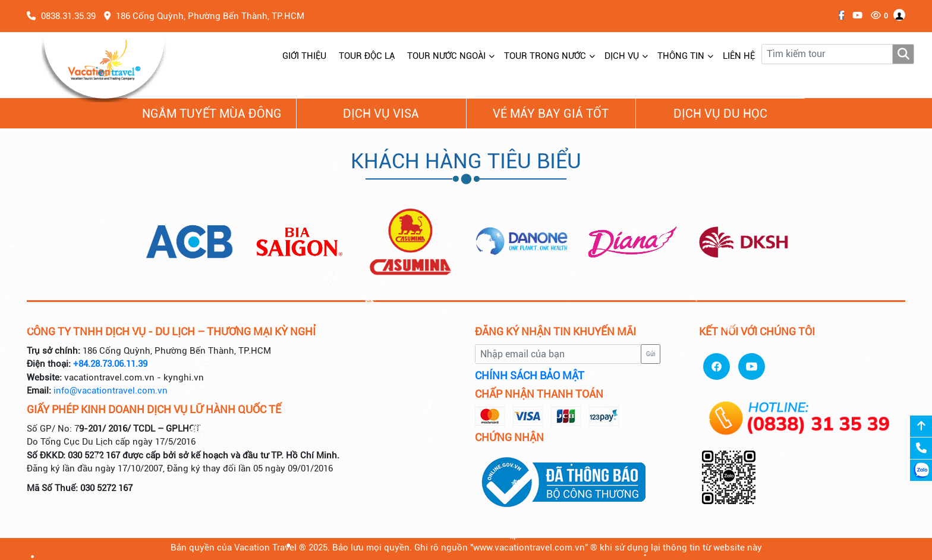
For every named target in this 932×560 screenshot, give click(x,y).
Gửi (651, 354)
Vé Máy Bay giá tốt (551, 114)
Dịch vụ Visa (381, 114)
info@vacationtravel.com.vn (111, 391)
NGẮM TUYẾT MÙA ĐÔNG (212, 114)
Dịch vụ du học (720, 114)
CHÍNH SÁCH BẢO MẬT (530, 376)
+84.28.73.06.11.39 (110, 364)
